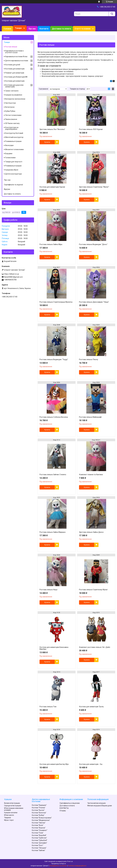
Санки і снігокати (12, 91)
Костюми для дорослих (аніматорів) (14, 86)
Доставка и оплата (67, 806)
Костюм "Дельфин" (40, 843)
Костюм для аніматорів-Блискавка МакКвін (54, 648)
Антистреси (10, 107)
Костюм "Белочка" (39, 813)
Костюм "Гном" (38, 833)
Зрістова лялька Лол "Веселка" (52, 129)
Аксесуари (9, 145)
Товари (18, 28)
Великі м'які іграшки (12, 803)
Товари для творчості (14, 162)
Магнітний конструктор (14, 137)
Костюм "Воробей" (39, 835)
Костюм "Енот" (38, 845)
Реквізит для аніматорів (15, 73)
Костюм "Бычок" (38, 810)
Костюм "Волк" (38, 825)
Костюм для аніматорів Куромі (52, 187)
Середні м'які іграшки (13, 806)
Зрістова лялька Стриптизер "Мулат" (94, 187)
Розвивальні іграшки (13, 141)
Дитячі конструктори (13, 174)
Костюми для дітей (13, 65)
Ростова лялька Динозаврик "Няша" (94, 302)
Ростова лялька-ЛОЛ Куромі (91, 129)
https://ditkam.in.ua (12, 274)
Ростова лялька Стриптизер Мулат (93, 590)
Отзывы (63, 811)
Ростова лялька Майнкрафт (90, 417)
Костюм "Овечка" (39, 823)
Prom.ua (70, 861)
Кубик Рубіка (10, 111)
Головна (7, 29)
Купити (47, 142)
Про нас (32, 29)
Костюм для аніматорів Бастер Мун (54, 764)
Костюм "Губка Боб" (40, 840)
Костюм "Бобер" (38, 815)
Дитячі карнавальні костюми (17, 61)
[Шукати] (112, 14)
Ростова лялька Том (48, 707)
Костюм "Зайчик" (39, 850)
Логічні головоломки (13, 115)
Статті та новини (82, 29)
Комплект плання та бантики (91, 475)
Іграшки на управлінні (14, 95)
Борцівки (9, 154)
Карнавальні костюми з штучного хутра (14, 52)
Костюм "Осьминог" (40, 830)
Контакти (44, 29)
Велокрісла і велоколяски (15, 99)
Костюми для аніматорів (15, 69)
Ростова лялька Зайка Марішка (52, 532)
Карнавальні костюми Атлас (16, 57)
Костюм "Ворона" (39, 828)
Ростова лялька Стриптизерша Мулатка (56, 302)
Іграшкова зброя (12, 170)
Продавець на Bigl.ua (59, 864)
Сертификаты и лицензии (70, 803)
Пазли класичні (11, 119)
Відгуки (7, 189)
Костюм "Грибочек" (39, 838)
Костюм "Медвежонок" (41, 820)
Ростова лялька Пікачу (89, 359)
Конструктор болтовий (14, 133)
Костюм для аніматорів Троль (91, 707)
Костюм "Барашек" (39, 805)
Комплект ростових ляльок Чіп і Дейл (95, 647)
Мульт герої (9, 820)
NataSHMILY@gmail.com (13, 277)
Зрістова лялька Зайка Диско (91, 532)
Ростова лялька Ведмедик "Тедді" (54, 359)
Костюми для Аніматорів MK (16, 77)
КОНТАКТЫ (64, 808)
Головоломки (10, 158)
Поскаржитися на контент (58, 866)
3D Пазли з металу (12, 123)
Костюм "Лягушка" (39, 848)
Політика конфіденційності (77, 866)
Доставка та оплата (61, 29)
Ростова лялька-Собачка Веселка (54, 417)
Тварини (8, 818)
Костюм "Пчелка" (39, 808)
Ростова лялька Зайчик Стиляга (53, 475)
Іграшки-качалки (11, 813)
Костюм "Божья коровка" (42, 818)
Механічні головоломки (14, 149)
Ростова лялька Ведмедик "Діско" (93, 244)
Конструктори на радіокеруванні (12, 128)
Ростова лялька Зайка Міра (51, 244)
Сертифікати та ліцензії (13, 185)
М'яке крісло (9, 815)
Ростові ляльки (11, 47)
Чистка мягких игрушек (97, 803)
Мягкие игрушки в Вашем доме (100, 806)
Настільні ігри (10, 103)
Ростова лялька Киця (48, 590)
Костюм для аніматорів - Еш (91, 764)
